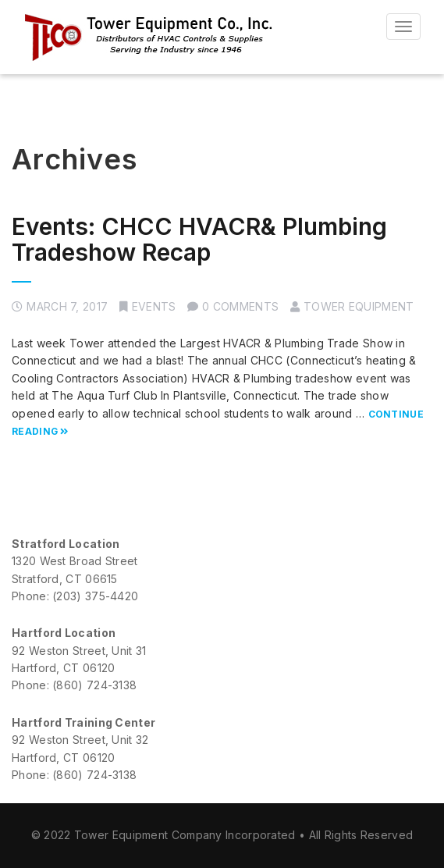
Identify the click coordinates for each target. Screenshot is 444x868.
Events (154, 306)
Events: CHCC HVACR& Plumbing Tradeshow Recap (199, 239)
